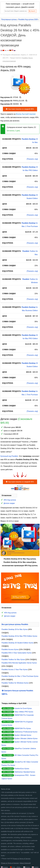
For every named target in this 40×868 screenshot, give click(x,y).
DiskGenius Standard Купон (25, 772)
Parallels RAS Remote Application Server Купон (19, 663)
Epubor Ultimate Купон (23, 735)
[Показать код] (32, 159)
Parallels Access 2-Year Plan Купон (15, 670)
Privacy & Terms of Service (21, 859)
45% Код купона (10, 500)
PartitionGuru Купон (22, 769)
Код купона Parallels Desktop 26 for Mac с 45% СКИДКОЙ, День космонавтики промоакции (20, 35)
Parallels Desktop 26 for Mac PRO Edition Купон (19, 636)
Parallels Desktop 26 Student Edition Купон (17, 643)
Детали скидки (9, 503)
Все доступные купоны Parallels (15, 624)
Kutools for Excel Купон (23, 708)
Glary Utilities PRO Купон (24, 712)
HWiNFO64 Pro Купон (23, 728)
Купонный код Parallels (9, 456)
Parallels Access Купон (10, 649)
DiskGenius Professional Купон (26, 732)
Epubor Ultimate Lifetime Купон (26, 738)
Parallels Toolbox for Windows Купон (15, 683)
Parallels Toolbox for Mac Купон (13, 659)
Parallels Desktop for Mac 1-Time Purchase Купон (20, 676)
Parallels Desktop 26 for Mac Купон (15, 629)
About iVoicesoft (25, 863)
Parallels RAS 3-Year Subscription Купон (17, 653)
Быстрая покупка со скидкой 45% (20, 109)
